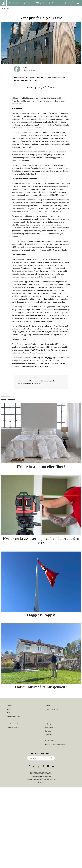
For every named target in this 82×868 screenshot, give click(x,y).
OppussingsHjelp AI (13, 727)
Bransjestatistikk (50, 727)
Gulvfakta (48, 731)
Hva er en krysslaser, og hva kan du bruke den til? (41, 541)
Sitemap (48, 706)
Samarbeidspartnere (13, 716)
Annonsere (48, 713)
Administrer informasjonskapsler (55, 744)
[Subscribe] (51, 758)
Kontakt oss (41, 782)
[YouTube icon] (53, 766)
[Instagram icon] (34, 766)
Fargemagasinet (50, 724)
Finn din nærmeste (13, 724)
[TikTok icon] (39, 766)
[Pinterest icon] (43, 766)
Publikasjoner (11, 713)
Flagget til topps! (41, 615)
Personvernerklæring (52, 709)
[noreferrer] (48, 766)
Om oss (9, 706)
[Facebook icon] (29, 766)
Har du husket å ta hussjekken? (41, 687)
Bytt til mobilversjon (51, 741)
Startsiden (6, 9)
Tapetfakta (48, 735)
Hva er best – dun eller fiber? (41, 467)
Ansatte (9, 709)
